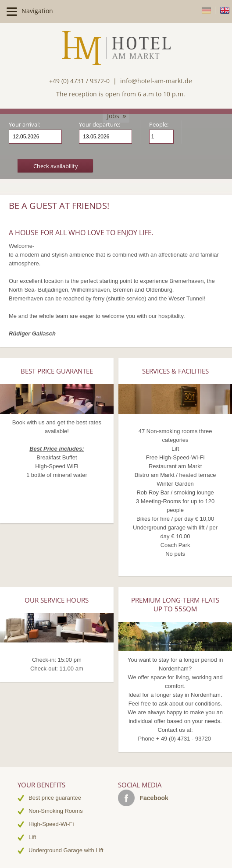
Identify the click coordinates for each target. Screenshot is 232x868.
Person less (167, 140)
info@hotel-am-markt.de (156, 81)
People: (159, 124)
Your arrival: (24, 124)
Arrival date (55, 137)
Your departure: (100, 124)
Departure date (125, 137)
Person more (167, 133)
